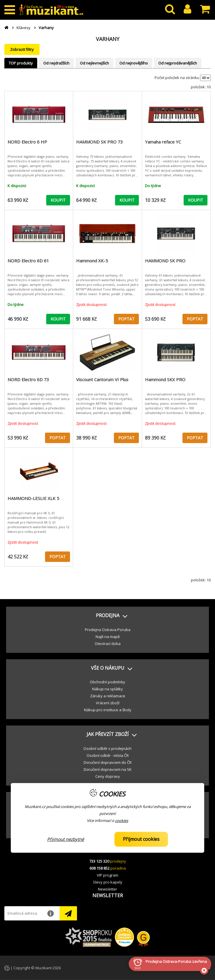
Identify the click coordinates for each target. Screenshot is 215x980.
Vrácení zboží (108, 703)
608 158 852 (100, 868)
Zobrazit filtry (22, 49)
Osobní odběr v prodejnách (107, 748)
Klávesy (24, 28)
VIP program (107, 875)
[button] (107, 616)
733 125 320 (99, 861)
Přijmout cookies (141, 839)
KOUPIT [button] (58, 200)
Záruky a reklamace (108, 696)
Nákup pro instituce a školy (108, 710)
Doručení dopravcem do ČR (108, 762)
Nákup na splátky (107, 689)
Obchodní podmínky (107, 682)
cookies (122, 820)
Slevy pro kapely (108, 882)
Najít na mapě (108, 637)
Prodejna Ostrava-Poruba (108, 630)
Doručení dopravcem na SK (108, 769)
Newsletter (107, 889)
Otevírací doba (108, 644)
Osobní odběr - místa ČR (108, 755)
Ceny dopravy (108, 776)
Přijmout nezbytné (66, 839)
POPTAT (126, 319)
